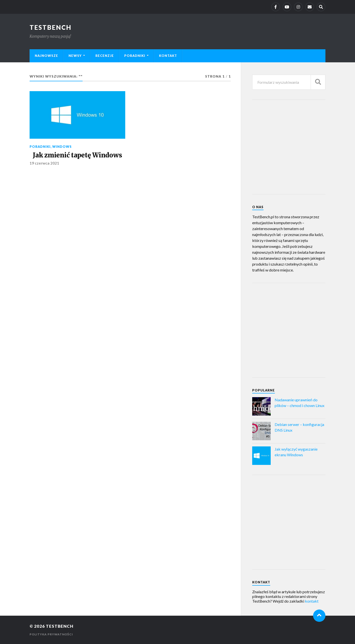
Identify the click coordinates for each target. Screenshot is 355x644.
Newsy (75, 56)
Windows (62, 147)
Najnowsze (46, 56)
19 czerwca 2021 (44, 163)
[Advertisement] (289, 147)
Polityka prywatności (51, 634)
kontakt (312, 601)
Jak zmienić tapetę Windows (77, 155)
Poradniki (135, 56)
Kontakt (168, 56)
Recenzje (105, 56)
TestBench (51, 27)
